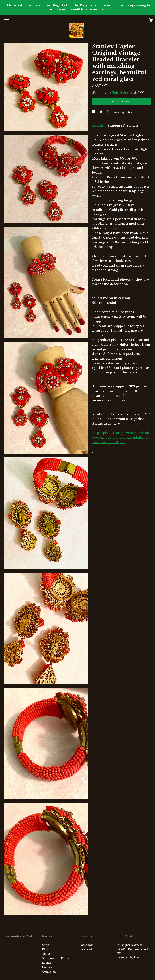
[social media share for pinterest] (109, 112)
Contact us (49, 972)
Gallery (47, 967)
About (46, 954)
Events (47, 963)
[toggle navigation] (7, 19)
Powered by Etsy (129, 957)
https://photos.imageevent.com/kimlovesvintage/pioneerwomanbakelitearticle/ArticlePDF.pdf (121, 437)
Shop (46, 945)
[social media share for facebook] (94, 112)
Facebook (86, 945)
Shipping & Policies (123, 126)
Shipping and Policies (57, 958)
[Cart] (151, 20)
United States (122, 93)
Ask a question (124, 112)
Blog (45, 949)
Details (98, 126)
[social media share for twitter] (101, 112)
